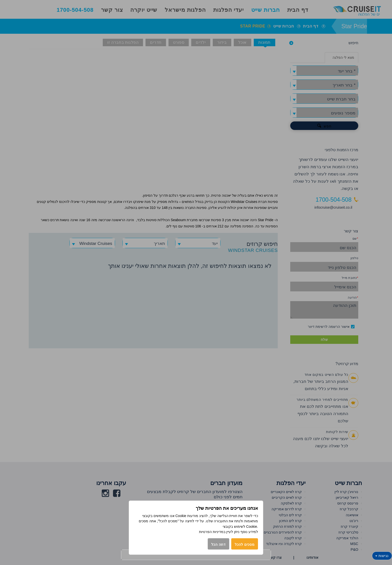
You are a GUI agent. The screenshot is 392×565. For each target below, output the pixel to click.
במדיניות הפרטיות (212, 532)
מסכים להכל (245, 545)
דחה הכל (218, 545)
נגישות (382, 556)
